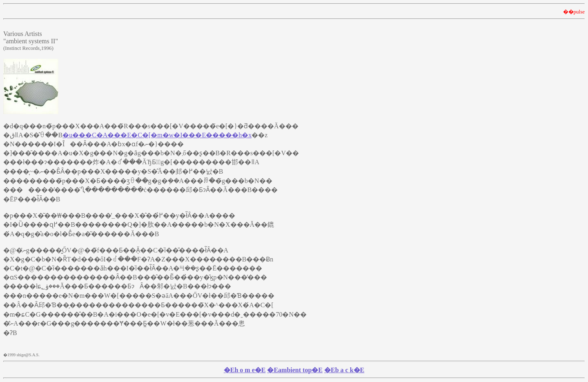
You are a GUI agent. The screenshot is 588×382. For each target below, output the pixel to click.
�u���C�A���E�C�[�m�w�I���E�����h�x (157, 135)
